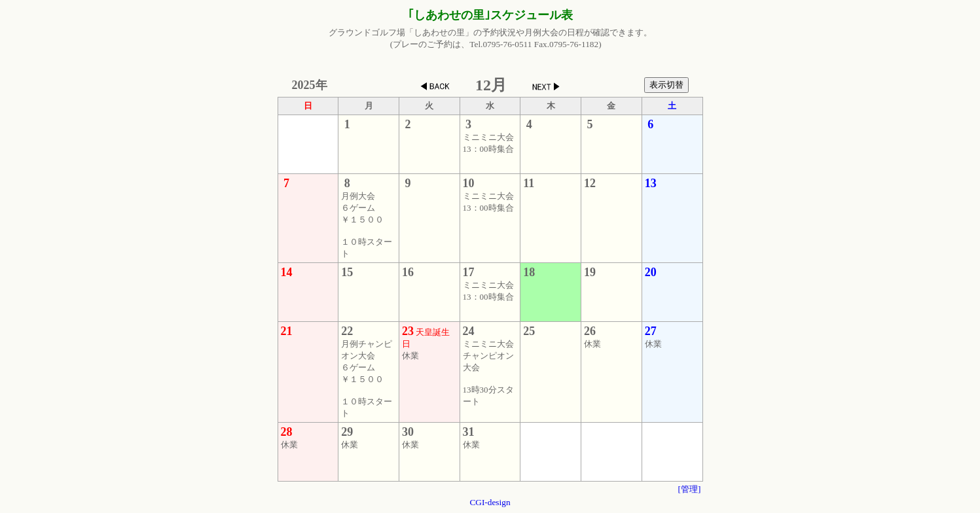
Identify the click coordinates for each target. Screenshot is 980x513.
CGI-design (490, 502)
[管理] (690, 489)
